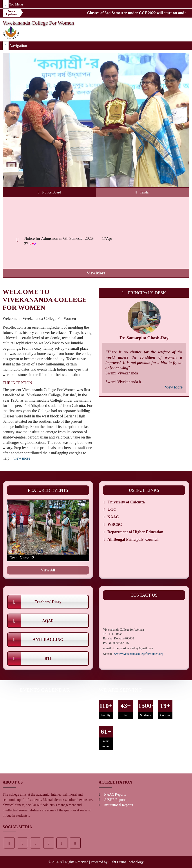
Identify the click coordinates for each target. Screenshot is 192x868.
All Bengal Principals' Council (133, 539)
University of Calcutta (126, 502)
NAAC (113, 517)
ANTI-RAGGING (35, 640)
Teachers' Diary (34, 602)
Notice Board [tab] (49, 192)
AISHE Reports (115, 800)
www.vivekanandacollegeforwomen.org (139, 654)
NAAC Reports (115, 794)
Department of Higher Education (135, 532)
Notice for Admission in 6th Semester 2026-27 (59, 244)
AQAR (31, 621)
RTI (30, 659)
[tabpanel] (96, 237)
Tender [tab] (143, 192)
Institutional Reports (119, 805)
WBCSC (115, 524)
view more (96, 273)
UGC (112, 510)
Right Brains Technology (126, 862)
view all (48, 570)
